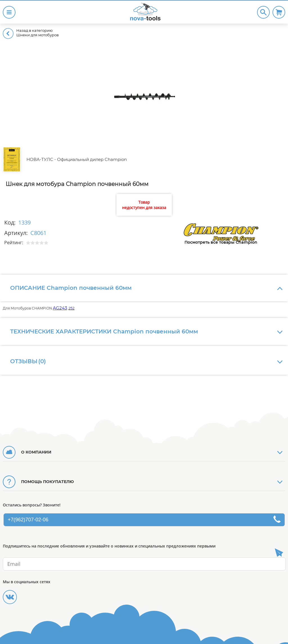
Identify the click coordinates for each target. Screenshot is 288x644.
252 (72, 308)
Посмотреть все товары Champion (221, 242)
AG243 (60, 308)
